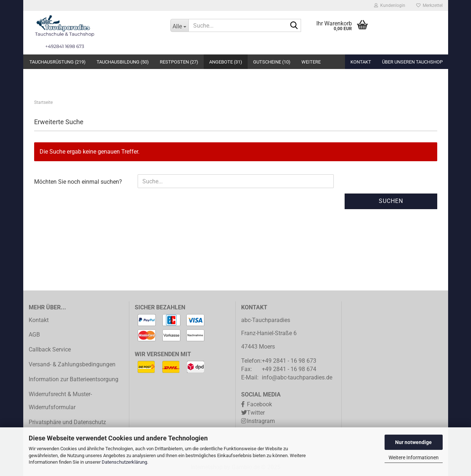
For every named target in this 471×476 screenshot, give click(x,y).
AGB (34, 335)
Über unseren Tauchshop (412, 62)
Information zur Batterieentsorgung (74, 379)
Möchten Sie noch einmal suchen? (78, 182)
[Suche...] (179, 25)
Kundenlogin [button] (390, 5)
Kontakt (361, 62)
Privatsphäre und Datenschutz (67, 422)
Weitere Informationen (414, 457)
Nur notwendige (413, 442)
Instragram (261, 421)
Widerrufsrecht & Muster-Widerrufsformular (60, 401)
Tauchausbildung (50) (123, 62)
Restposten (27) (179, 62)
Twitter (256, 413)
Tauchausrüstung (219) (58, 62)
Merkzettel (429, 5)
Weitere (311, 62)
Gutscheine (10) (272, 62)
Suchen (391, 201)
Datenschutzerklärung (124, 462)
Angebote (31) (226, 62)
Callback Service (50, 349)
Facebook (259, 404)
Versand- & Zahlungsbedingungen (72, 364)
